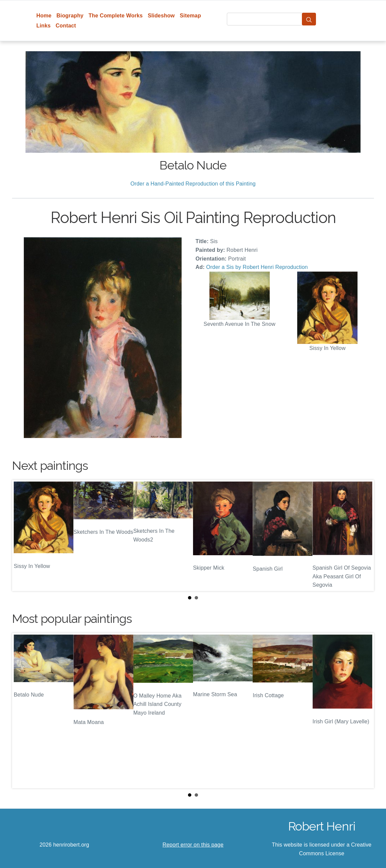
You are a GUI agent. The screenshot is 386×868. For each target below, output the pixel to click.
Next (364, 535)
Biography (70, 16)
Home (44, 16)
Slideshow (161, 16)
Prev (22, 535)
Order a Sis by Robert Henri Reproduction (257, 267)
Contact (66, 26)
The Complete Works (116, 16)
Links (44, 26)
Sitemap (190, 16)
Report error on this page (193, 845)
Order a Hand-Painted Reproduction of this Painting (193, 184)
